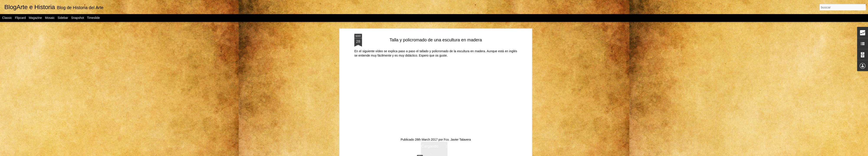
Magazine (35, 18)
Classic (7, 18)
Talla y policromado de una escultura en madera (436, 28)
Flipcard (20, 18)
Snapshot (78, 18)
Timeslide (93, 18)
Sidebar (63, 18)
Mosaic (50, 18)
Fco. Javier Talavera (457, 128)
